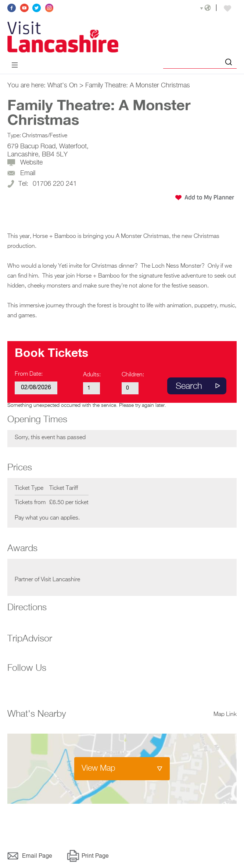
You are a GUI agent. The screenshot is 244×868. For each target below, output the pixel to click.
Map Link (225, 715)
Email (28, 173)
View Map (98, 768)
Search (189, 386)
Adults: (92, 375)
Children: (133, 375)
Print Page (95, 856)
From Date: (29, 374)
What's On (62, 86)
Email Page (37, 856)
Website (31, 163)
